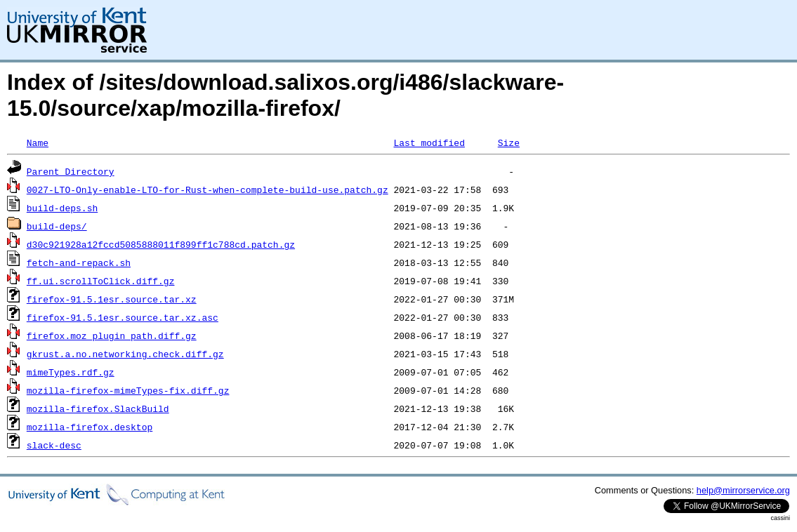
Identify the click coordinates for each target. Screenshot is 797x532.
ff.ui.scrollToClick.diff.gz (101, 281)
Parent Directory (71, 171)
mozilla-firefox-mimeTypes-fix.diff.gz (128, 390)
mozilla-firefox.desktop (90, 427)
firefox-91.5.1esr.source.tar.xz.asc (123, 317)
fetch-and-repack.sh (79, 262)
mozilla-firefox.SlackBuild (98, 408)
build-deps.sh (62, 208)
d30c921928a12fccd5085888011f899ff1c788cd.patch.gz (161, 244)
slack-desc (54, 445)
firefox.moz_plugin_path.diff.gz (112, 335)
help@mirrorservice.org (743, 490)
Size (509, 142)
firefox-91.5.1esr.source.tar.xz (112, 299)
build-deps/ (57, 226)
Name (38, 142)
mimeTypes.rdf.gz (71, 372)
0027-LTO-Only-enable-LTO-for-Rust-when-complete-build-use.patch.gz (208, 189)
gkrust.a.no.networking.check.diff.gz (125, 354)
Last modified (429, 142)
